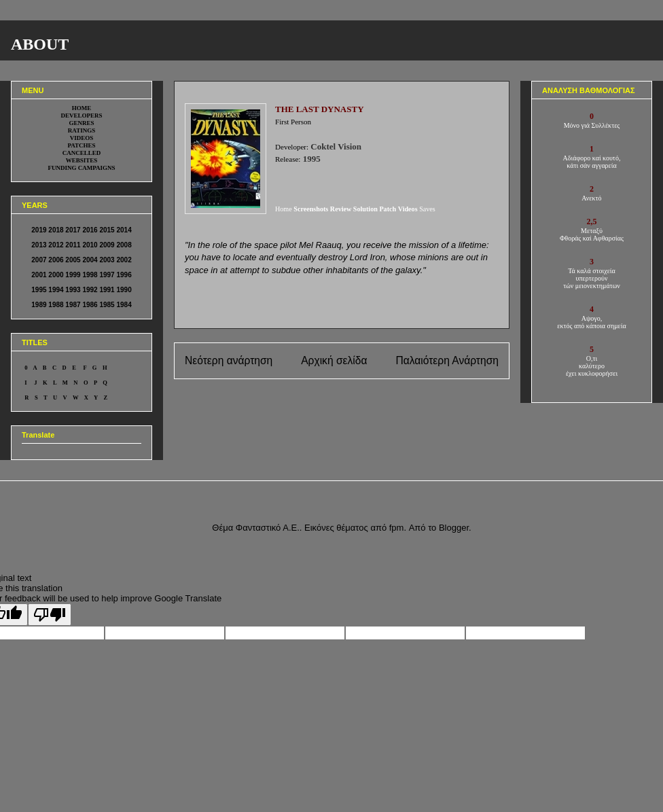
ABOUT (40, 44)
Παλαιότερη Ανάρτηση (447, 360)
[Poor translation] (50, 615)
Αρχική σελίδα (334, 360)
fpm (397, 528)
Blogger (454, 528)
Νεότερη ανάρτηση (229, 360)
